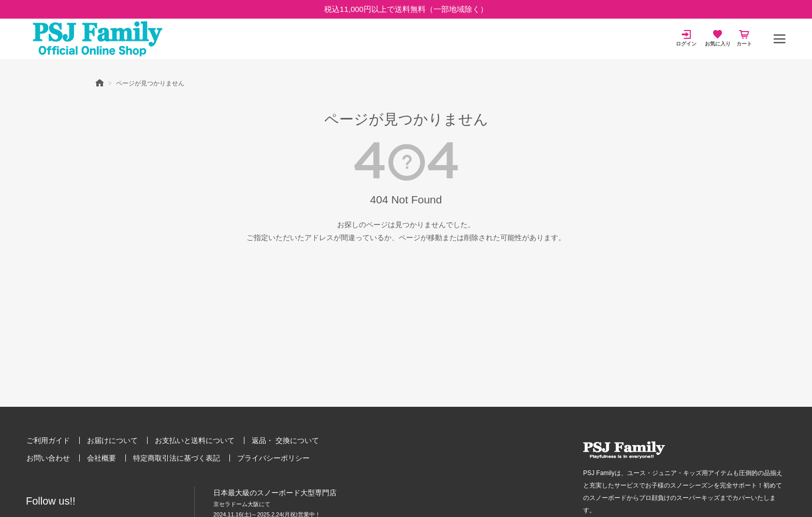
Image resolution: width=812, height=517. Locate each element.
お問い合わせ (48, 458)
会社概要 (102, 458)
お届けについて (112, 440)
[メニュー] (779, 39)
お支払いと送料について (195, 440)
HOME (99, 82)
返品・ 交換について (285, 440)
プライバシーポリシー (273, 458)
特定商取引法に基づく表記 (177, 458)
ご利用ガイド (48, 440)
